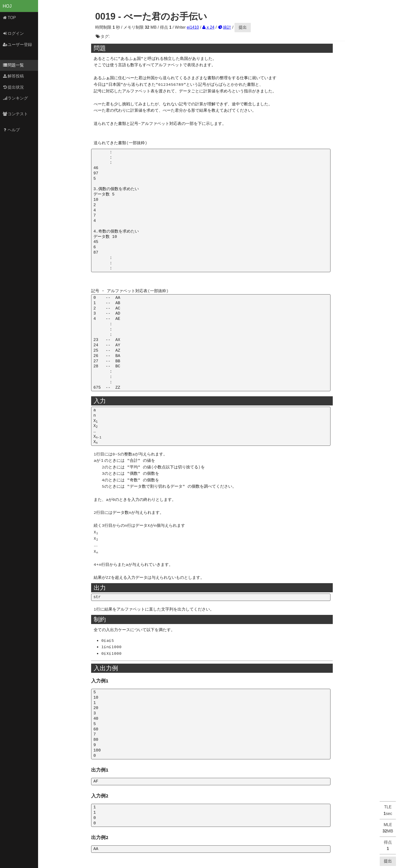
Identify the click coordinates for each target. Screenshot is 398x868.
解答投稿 (13, 76)
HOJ (7, 6)
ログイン (13, 33)
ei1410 (193, 27)
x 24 (208, 27)
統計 (225, 27)
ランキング (15, 98)
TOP (9, 18)
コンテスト (15, 114)
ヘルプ (11, 130)
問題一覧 (13, 65)
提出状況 (13, 87)
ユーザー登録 (17, 45)
